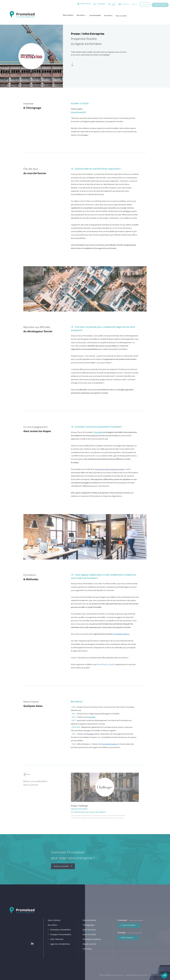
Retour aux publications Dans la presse (35, 779)
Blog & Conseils (89, 949)
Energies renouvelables (59, 940)
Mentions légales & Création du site (112, 975)
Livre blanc (87, 954)
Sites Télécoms (56, 945)
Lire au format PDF (78, 120)
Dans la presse (89, 935)
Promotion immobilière (59, 935)
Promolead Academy (121, 641)
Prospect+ (90, 741)
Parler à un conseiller (63, 866)
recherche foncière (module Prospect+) (110, 477)
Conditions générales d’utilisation (136, 975)
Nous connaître (89, 940)
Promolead (98, 439)
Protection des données (157, 975)
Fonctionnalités (89, 926)
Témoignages (89, 930)
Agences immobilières (59, 949)
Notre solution (54, 926)
